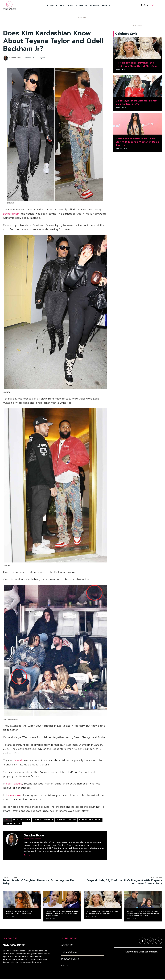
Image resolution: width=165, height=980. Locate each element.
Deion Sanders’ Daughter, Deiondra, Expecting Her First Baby (39, 882)
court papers (14, 784)
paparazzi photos (66, 820)
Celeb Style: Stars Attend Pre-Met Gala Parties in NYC (137, 103)
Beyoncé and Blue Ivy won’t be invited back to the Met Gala (19, 912)
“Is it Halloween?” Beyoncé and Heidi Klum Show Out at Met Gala (136, 65)
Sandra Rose (15, 58)
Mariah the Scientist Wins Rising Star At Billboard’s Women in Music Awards (137, 143)
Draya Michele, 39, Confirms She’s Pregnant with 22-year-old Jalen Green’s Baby (124, 882)
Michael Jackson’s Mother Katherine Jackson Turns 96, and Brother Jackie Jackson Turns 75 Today (143, 914)
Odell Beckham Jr (43, 820)
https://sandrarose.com (33, 839)
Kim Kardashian (21, 820)
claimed (17, 760)
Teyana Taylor (13, 823)
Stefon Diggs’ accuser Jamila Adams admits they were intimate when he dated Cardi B (62, 914)
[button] (153, 6)
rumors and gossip (90, 820)
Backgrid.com (11, 214)
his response (14, 795)
